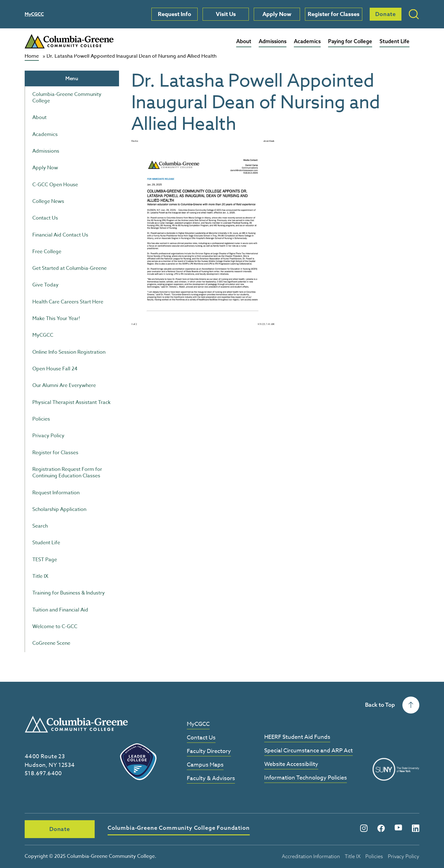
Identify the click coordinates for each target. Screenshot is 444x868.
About (244, 41)
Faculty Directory (209, 752)
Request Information (56, 493)
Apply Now (277, 14)
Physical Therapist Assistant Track (71, 402)
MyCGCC (34, 14)
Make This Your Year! (56, 319)
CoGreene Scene (51, 643)
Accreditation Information (311, 856)
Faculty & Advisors (211, 779)
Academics (307, 41)
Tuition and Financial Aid (60, 610)
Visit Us (226, 14)
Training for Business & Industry (69, 593)
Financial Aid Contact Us (60, 235)
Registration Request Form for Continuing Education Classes (67, 473)
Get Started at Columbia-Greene (70, 268)
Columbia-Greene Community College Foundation (179, 828)
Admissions (273, 41)
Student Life (395, 41)
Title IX (40, 576)
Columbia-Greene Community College (67, 98)
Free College (47, 252)
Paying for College (350, 41)
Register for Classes (334, 14)
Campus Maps (205, 765)
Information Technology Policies (306, 778)
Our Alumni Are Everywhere (64, 385)
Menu (72, 78)
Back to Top (392, 705)
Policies (41, 419)
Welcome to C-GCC (55, 627)
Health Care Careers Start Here (68, 302)
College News (48, 201)
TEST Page (45, 560)
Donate (386, 14)
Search (40, 526)
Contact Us (45, 218)
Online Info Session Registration (69, 352)
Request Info (175, 14)
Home (32, 56)
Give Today (45, 285)
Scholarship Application (59, 509)
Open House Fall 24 (55, 369)
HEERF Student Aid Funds (297, 737)
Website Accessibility (291, 765)
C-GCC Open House (55, 185)
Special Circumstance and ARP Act (308, 751)
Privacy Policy (48, 436)
